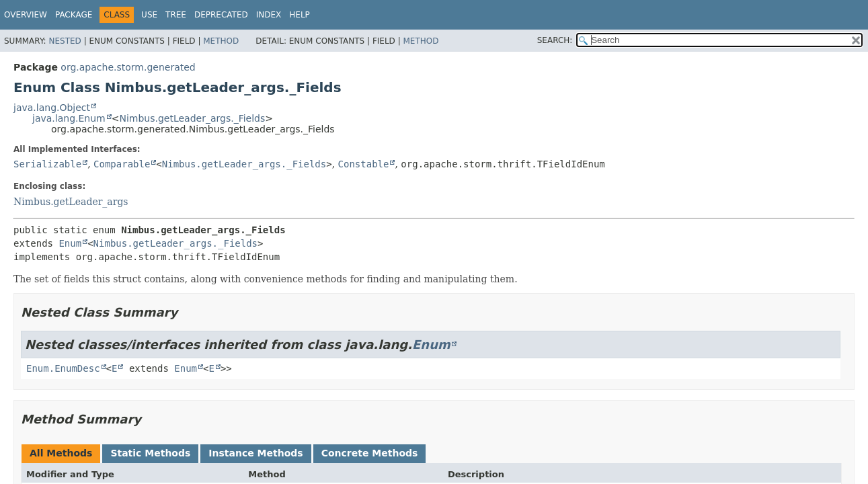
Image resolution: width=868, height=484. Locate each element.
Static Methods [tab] (150, 453)
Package (74, 15)
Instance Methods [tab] (255, 453)
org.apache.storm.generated (128, 67)
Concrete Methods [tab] (370, 453)
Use (149, 15)
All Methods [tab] (61, 453)
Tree (176, 15)
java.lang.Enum (69, 118)
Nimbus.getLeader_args (71, 202)
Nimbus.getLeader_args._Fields (192, 118)
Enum (70, 243)
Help (300, 15)
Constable (364, 164)
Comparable (122, 164)
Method (221, 41)
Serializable (47, 164)
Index (269, 15)
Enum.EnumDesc (63, 368)
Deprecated (221, 15)
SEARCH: (555, 40)
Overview (26, 15)
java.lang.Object (52, 108)
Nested (65, 41)
